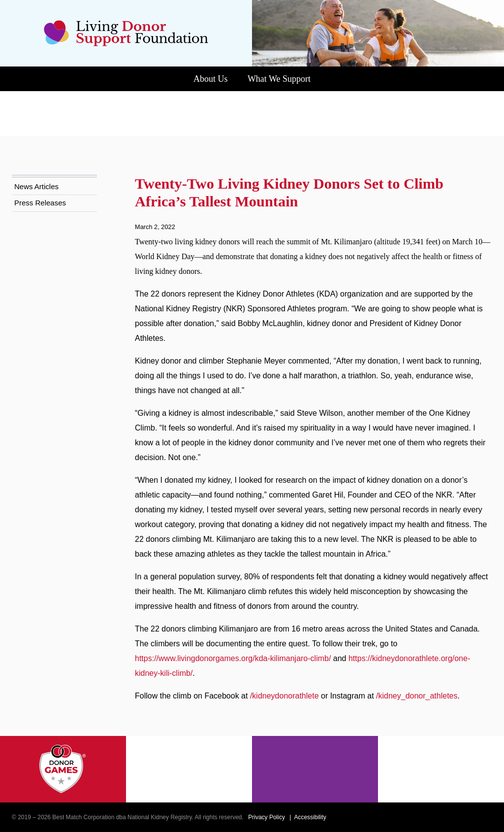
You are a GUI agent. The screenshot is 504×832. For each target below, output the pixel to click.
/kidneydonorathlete (306, 681)
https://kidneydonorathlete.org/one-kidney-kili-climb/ (239, 658)
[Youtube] (473, 817)
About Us (202, 79)
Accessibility (343, 817)
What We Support (283, 79)
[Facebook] (445, 817)
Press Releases (41, 158)
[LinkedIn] (488, 817)
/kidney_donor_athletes (182, 696)
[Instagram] (459, 817)
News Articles (39, 142)
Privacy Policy (295, 817)
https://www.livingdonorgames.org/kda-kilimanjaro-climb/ (249, 644)
